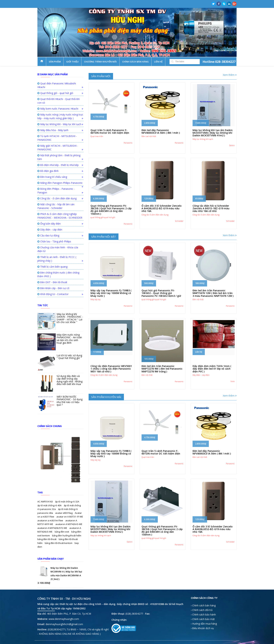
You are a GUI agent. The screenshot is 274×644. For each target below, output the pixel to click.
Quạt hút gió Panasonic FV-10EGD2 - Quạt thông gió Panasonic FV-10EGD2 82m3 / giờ (161, 293)
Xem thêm (230, 75)
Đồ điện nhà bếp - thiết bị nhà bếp (58, 165)
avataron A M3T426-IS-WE (69, 524)
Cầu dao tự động (48, 235)
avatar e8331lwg (64, 513)
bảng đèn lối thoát (47, 539)
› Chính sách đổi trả (202, 610)
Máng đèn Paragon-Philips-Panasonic (60, 183)
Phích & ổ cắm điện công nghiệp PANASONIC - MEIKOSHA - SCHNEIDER (60, 216)
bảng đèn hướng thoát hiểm (67, 535)
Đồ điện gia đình (48, 171)
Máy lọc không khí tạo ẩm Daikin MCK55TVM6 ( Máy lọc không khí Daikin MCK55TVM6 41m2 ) (213, 133)
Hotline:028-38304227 (219, 62)
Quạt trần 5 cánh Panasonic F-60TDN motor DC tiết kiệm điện (110, 131)
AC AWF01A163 (45, 502)
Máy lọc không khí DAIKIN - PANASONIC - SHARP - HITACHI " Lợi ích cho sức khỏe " (70, 318)
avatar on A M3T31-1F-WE (70, 517)
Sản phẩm (55, 62)
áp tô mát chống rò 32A (67, 502)
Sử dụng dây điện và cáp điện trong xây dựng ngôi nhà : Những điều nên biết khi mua (70, 380)
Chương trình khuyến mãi (100, 62)
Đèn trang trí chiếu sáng (52, 177)
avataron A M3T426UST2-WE (53, 528)
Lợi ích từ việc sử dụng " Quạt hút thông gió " (69, 357)
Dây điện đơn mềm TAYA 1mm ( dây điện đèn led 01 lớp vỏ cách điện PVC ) (212, 369)
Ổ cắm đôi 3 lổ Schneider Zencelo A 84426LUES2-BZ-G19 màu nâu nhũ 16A (162, 208)
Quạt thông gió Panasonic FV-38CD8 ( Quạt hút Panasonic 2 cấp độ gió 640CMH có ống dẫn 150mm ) (111, 210)
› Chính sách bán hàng (203, 605)
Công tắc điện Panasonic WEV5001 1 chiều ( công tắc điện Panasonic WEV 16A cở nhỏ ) (111, 369)
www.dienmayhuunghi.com (64, 619)
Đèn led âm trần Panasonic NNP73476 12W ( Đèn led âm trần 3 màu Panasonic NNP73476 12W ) (213, 293)
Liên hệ (158, 62)
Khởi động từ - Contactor (53, 294)
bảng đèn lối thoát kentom (59, 543)
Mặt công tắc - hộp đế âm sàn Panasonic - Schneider (56, 206)
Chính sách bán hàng (135, 62)
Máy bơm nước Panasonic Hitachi (58, 109)
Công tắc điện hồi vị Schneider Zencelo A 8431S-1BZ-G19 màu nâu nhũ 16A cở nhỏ (211, 208)
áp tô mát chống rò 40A (50, 505)
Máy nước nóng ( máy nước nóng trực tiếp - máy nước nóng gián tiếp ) (60, 116)
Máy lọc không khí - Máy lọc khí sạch (59, 124)
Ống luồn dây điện (49, 224)
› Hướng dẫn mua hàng (204, 624)
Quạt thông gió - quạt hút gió (55, 93)
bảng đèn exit (62, 532)
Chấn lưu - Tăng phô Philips (54, 241)
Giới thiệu (72, 62)
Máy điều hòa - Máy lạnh (53, 130)
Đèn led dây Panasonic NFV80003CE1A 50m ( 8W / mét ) (161, 131)
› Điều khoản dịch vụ (202, 628)
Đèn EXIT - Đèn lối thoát (52, 282)
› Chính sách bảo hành (203, 615)
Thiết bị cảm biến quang (52, 267)
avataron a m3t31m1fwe (51, 520)
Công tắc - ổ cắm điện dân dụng (57, 198)
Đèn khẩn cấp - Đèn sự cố (53, 288)
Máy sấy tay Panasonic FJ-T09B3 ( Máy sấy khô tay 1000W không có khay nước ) (111, 293)
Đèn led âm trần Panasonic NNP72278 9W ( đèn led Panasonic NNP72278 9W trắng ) (162, 369)
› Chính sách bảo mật (203, 619)
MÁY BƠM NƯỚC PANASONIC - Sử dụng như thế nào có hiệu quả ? (70, 401)
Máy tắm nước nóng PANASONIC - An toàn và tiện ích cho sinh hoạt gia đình (69, 339)
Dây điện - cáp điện (50, 230)
